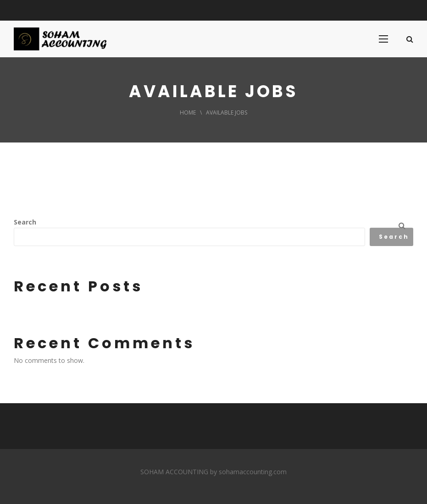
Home (188, 112)
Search (25, 222)
